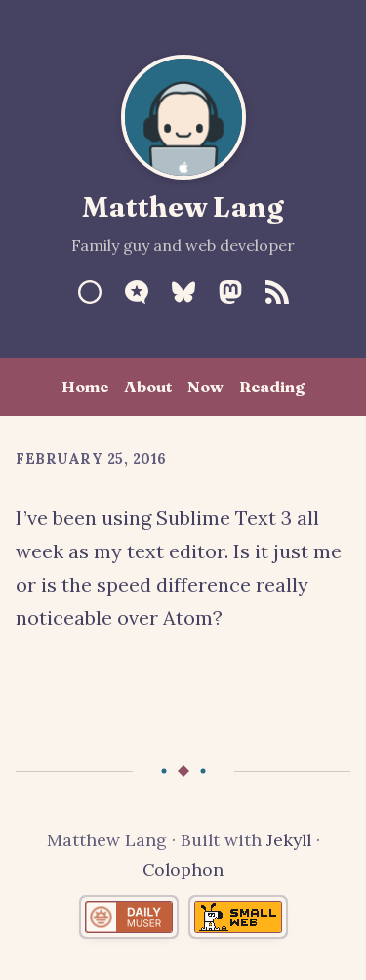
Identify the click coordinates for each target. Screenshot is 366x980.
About (148, 387)
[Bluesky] (183, 292)
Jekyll (289, 840)
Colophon (183, 869)
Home (85, 387)
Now (205, 387)
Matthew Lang (183, 206)
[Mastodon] (230, 292)
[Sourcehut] (90, 292)
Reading (272, 387)
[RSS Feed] (277, 292)
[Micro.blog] (137, 292)
